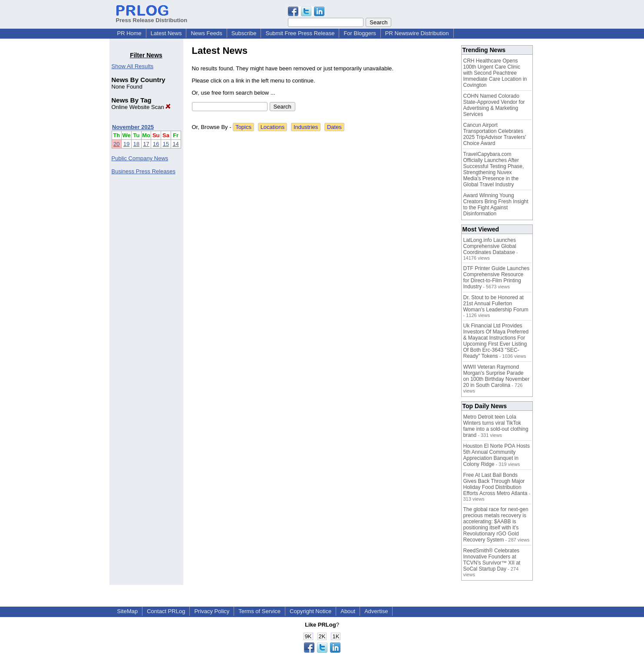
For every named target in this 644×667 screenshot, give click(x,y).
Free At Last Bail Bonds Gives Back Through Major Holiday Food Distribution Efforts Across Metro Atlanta (495, 484)
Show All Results (133, 66)
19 (126, 144)
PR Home (129, 33)
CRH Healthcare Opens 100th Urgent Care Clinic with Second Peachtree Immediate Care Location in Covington (495, 73)
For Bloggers (360, 33)
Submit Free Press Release (300, 33)
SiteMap (128, 611)
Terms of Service (259, 611)
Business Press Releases (144, 171)
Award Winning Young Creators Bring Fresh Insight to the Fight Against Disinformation (496, 205)
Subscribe (244, 33)
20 (116, 144)
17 (146, 144)
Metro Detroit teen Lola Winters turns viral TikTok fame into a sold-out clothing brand (496, 426)
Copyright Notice (310, 611)
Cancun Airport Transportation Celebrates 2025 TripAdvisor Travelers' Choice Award (495, 134)
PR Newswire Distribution (417, 33)
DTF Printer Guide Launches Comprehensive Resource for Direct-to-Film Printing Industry (497, 277)
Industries (306, 127)
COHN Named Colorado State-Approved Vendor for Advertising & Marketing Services (494, 105)
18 (136, 144)
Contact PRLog (166, 611)
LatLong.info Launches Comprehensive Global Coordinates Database (490, 246)
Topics (243, 127)
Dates (334, 127)
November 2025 (133, 127)
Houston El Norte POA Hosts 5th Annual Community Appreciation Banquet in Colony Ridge (497, 455)
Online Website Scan (141, 107)
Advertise (376, 611)
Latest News (166, 33)
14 (175, 144)
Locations (273, 127)
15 (166, 144)
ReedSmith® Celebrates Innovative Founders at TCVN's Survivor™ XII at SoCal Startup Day (492, 560)
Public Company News (140, 158)
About (348, 611)
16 (156, 144)
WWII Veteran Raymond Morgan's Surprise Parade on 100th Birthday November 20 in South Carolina (497, 376)
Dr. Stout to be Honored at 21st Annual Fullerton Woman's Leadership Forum (496, 304)
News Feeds (206, 33)
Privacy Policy (212, 611)
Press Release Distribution (152, 17)
